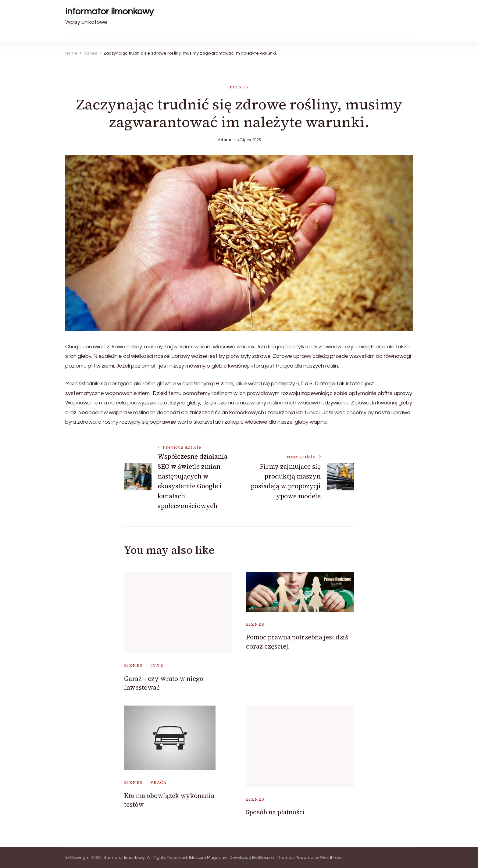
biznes (239, 87)
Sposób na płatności (275, 812)
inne (157, 665)
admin (225, 140)
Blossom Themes (276, 858)
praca (158, 783)
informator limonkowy (109, 11)
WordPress (331, 858)
